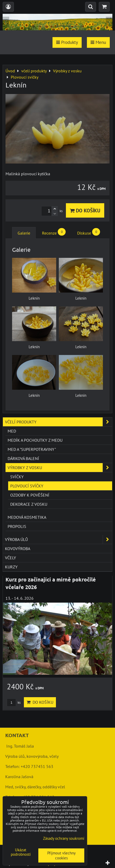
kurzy (11, 567)
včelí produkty (59, 422)
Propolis (17, 526)
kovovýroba (18, 549)
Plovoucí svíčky (27, 486)
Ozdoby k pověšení (30, 495)
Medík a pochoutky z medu (35, 440)
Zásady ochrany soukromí (64, 838)
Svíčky (17, 477)
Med (12, 431)
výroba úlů (59, 539)
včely (11, 558)
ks (14, 703)
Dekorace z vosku (29, 504)
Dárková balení (23, 458)
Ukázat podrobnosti (21, 852)
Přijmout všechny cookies (61, 855)
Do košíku (85, 210)
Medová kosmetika (27, 517)
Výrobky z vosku (60, 468)
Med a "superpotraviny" (32, 449)
